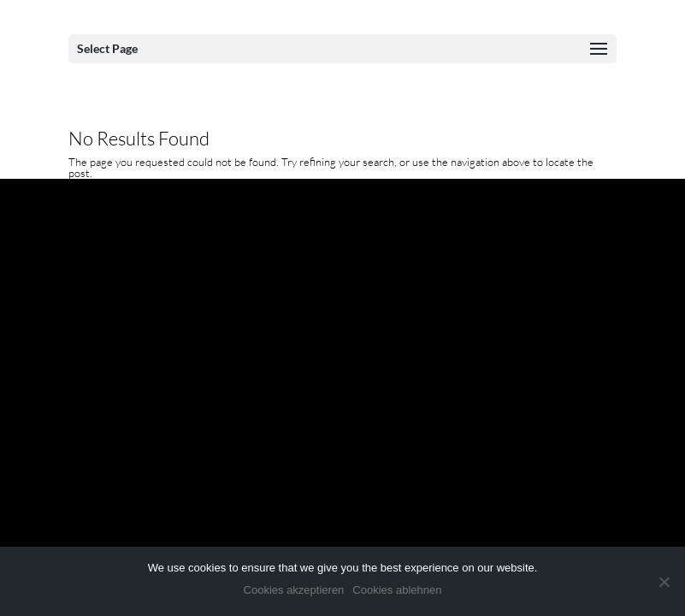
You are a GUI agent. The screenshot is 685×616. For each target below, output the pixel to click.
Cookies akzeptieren (294, 590)
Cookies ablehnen (397, 590)
